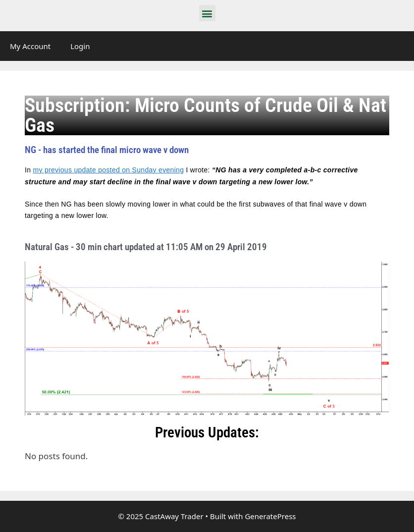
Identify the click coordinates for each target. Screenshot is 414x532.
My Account (30, 46)
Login (80, 46)
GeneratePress (270, 516)
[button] (207, 13)
